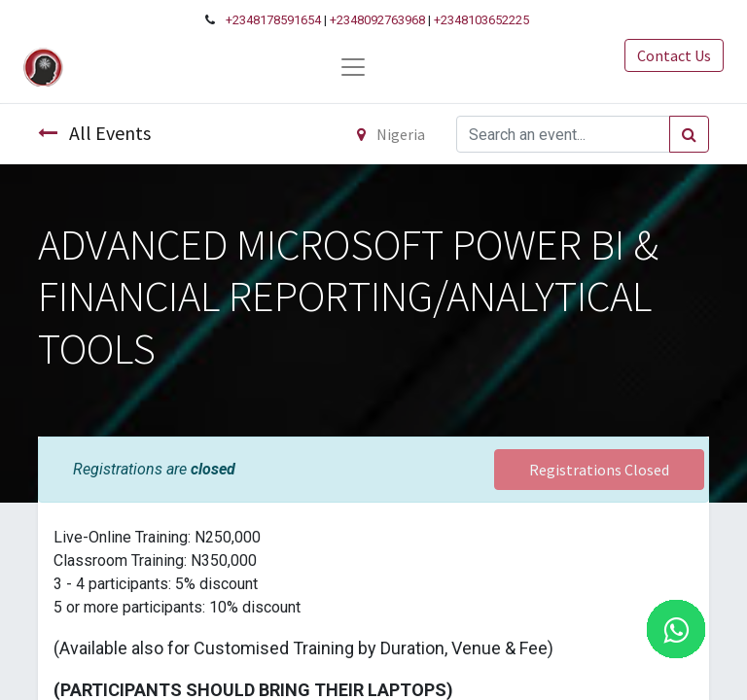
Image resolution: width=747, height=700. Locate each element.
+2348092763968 (377, 20)
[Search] (689, 134)
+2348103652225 (481, 20)
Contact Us (674, 55)
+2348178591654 (273, 20)
